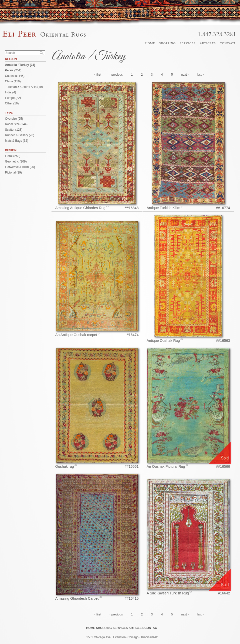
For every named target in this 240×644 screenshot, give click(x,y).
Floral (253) (13, 156)
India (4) (10, 92)
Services (188, 43)
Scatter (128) (14, 130)
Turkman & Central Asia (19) (24, 87)
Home (150, 43)
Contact (228, 43)
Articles (208, 43)
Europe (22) (13, 98)
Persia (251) (13, 70)
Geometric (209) (16, 162)
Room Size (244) (16, 124)
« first (98, 75)
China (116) (13, 81)
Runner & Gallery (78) (20, 135)
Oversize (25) (14, 119)
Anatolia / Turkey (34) (20, 65)
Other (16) (12, 103)
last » (201, 75)
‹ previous (116, 75)
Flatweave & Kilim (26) (20, 167)
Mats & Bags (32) (17, 141)
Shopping (167, 43)
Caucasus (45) (15, 76)
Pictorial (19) (13, 173)
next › (185, 75)
